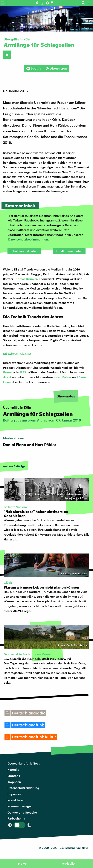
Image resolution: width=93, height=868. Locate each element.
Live (24, 863)
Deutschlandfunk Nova (24, 763)
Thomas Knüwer (26, 279)
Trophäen (14, 782)
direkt (7, 377)
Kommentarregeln (20, 806)
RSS (23, 372)
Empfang (14, 776)
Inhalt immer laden (69, 251)
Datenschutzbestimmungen (28, 239)
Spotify (34, 68)
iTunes (8, 372)
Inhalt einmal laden (24, 251)
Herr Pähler (63, 377)
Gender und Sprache (22, 812)
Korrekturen (16, 800)
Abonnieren (56, 68)
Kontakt (13, 769)
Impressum (16, 794)
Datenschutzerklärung (23, 788)
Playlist (70, 863)
